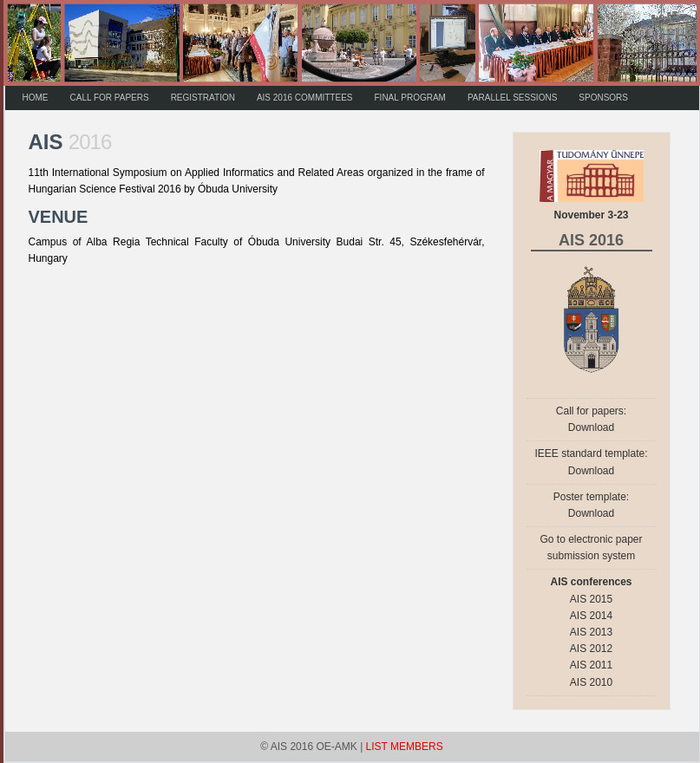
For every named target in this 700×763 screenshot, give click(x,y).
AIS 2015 (591, 599)
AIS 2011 (591, 665)
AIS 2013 (591, 632)
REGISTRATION (203, 98)
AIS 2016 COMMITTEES (305, 98)
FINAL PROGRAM (410, 98)
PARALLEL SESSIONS (512, 98)
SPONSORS (603, 98)
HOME (36, 98)
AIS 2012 (591, 649)
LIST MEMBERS (405, 747)
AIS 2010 (591, 682)
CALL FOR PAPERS (110, 98)
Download (591, 427)
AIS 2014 (591, 616)
